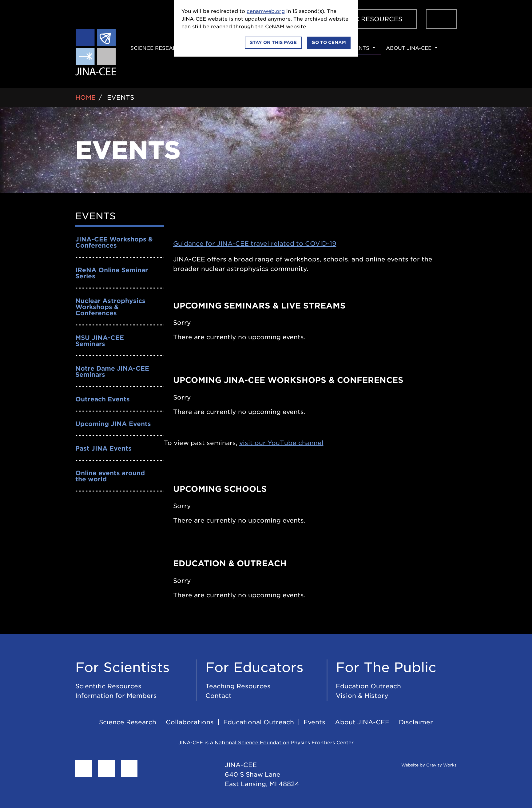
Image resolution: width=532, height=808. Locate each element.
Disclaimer (416, 722)
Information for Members (116, 696)
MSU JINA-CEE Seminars (100, 341)
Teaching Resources (238, 686)
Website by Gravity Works (421, 765)
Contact (218, 696)
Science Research (157, 48)
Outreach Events (103, 399)
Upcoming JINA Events (113, 424)
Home (85, 98)
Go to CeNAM (329, 42)
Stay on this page (273, 42)
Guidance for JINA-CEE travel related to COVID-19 (255, 244)
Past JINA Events (103, 448)
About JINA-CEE (409, 48)
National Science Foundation (252, 743)
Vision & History (362, 696)
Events (359, 48)
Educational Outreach (259, 722)
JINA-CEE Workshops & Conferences (114, 242)
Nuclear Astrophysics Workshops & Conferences (110, 307)
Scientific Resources (362, 19)
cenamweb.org (266, 11)
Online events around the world (110, 476)
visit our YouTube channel (281, 443)
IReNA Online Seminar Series (112, 273)
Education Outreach (368, 686)
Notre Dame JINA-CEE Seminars (112, 372)
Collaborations (190, 722)
